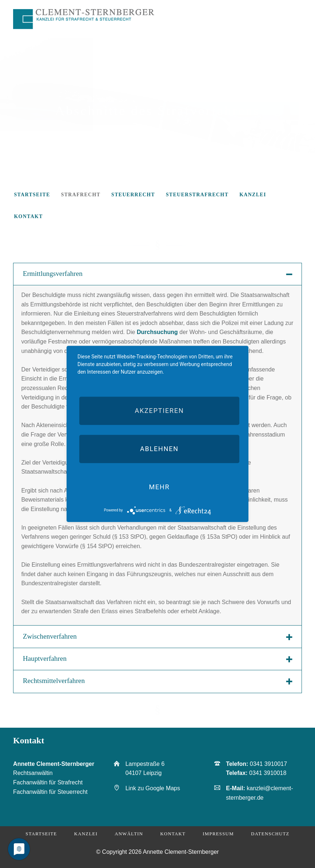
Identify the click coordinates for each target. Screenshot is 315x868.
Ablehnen (159, 449)
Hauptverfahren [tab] (45, 658)
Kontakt (173, 834)
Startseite (41, 834)
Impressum (218, 834)
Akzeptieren (159, 411)
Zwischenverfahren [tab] (50, 636)
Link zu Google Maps (153, 788)
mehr (159, 487)
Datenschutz (270, 834)
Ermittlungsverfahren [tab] (53, 274)
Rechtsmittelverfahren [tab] (54, 681)
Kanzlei (86, 834)
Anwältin (129, 834)
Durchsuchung (157, 332)
